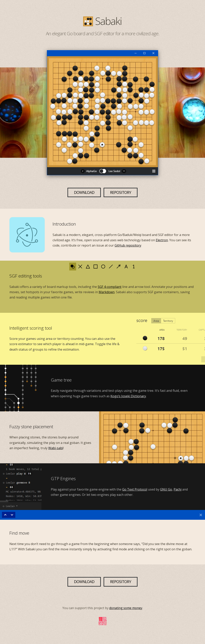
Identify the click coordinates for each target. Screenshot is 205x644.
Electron (162, 240)
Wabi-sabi (56, 448)
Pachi (178, 489)
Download (84, 192)
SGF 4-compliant (110, 287)
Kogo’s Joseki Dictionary (128, 396)
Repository (121, 192)
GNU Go (166, 489)
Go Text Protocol (135, 489)
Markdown (107, 292)
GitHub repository (128, 245)
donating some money (126, 608)
